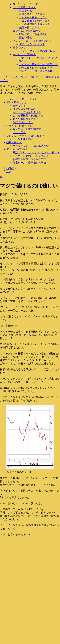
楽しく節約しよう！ (24, 7)
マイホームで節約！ (24, 54)
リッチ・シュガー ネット (28, 4)
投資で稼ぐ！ (20, 48)
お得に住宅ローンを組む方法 (36, 68)
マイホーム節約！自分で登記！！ (38, 64)
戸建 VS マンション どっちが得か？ (36, 153)
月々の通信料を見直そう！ (35, 24)
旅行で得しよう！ (29, 28)
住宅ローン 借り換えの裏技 (36, 71)
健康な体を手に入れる (32, 14)
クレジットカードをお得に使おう (32, 41)
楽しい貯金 (26, 38)
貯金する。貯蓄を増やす (27, 31)
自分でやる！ (27, 11)
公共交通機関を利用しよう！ (36, 21)
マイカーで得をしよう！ (33, 17)
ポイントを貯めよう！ (32, 44)
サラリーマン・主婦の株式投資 (37, 51)
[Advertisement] (30, 569)
